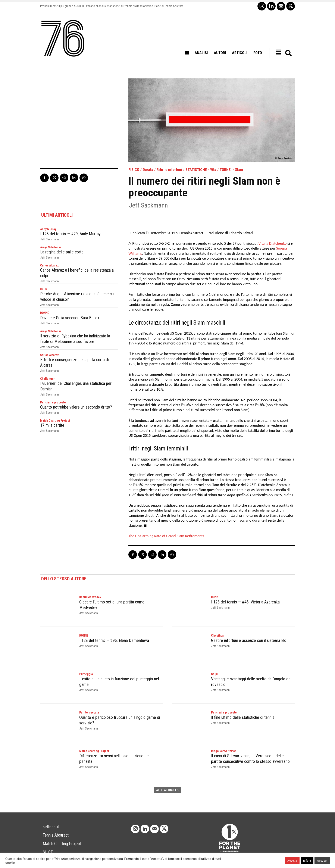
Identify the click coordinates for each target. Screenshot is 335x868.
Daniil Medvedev (90, 597)
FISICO (134, 170)
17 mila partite (52, 425)
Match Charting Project (55, 421)
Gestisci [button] (322, 861)
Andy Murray (48, 229)
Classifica (217, 636)
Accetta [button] (292, 861)
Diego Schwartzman (224, 751)
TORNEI (226, 170)
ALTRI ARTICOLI (168, 790)
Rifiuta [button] (307, 861)
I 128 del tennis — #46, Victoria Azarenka (245, 602)
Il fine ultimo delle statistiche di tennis (243, 717)
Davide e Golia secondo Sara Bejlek (70, 318)
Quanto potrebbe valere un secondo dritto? (76, 407)
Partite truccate (89, 712)
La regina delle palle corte (62, 252)
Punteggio (86, 674)
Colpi (43, 289)
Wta (213, 170)
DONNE (45, 313)
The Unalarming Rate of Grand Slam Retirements (166, 536)
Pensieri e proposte (53, 402)
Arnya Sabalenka (51, 247)
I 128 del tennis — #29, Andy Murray (70, 234)
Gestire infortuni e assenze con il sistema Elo (249, 640)
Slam (239, 170)
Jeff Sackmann (148, 205)
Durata (148, 170)
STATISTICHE (196, 170)
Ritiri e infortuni (169, 170)
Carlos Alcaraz (49, 265)
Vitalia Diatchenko (273, 243)
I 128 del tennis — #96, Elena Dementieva (114, 640)
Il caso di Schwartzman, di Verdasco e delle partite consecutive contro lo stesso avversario (250, 759)
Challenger (47, 379)
